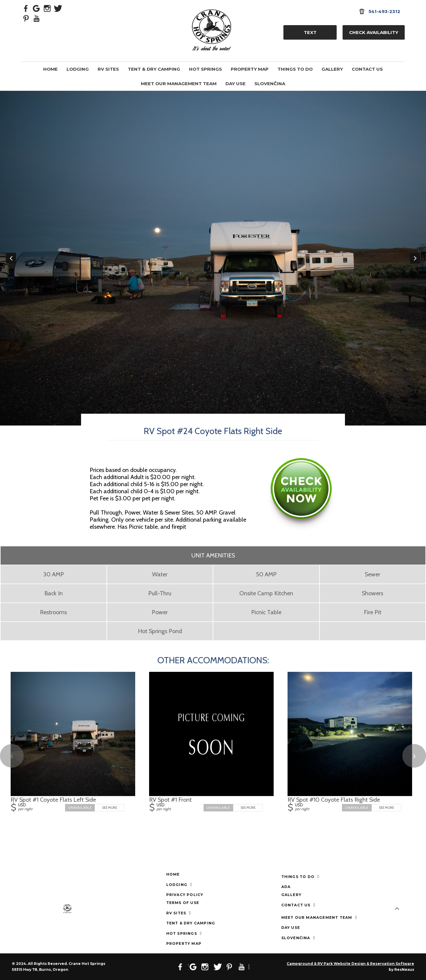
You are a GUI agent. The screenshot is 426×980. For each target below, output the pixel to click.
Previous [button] (11, 258)
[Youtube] (37, 18)
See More (110, 807)
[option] (213, 258)
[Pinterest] (26, 18)
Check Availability (374, 32)
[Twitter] (58, 8)
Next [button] (415, 258)
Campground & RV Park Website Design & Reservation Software (350, 964)
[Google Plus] (37, 8)
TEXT (310, 32)
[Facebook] (26, 8)
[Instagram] (47, 8)
